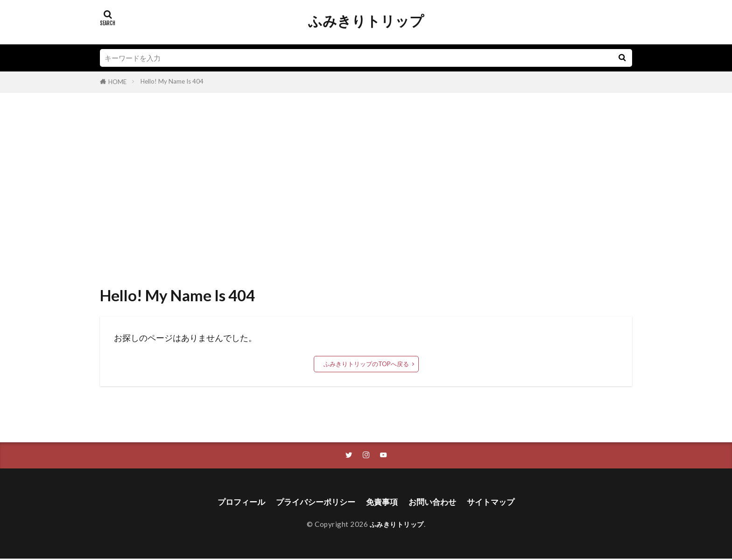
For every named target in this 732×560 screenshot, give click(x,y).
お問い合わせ (436, 503)
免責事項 (383, 503)
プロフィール (235, 503)
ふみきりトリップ (366, 21)
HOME (117, 82)
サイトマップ (497, 503)
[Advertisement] (366, 186)
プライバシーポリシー (313, 503)
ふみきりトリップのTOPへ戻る (366, 364)
